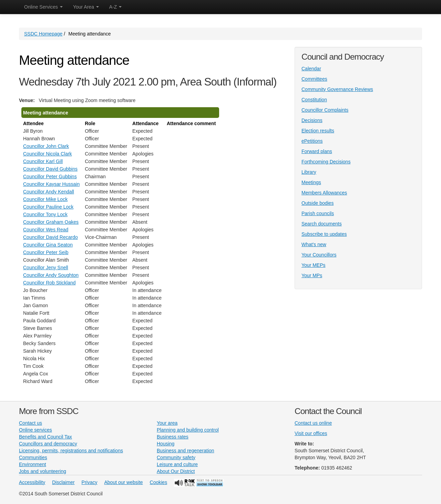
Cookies (159, 482)
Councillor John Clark (46, 146)
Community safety (176, 457)
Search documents (322, 224)
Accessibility (32, 482)
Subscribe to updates (324, 234)
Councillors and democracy (48, 444)
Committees (314, 79)
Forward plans (317, 151)
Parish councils (318, 213)
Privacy (90, 482)
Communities (33, 457)
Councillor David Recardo (50, 237)
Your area (167, 423)
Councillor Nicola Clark (48, 154)
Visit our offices (311, 433)
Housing (166, 444)
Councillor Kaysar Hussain (51, 184)
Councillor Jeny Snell (46, 268)
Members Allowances (324, 193)
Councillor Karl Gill (43, 161)
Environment (33, 464)
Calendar (311, 69)
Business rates (173, 437)
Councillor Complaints (325, 110)
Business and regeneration (186, 451)
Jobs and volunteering (43, 471)
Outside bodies (317, 203)
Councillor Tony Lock (45, 214)
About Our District (176, 471)
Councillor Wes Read (46, 230)
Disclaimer (63, 482)
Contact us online (313, 423)
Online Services (43, 7)
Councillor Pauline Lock (48, 207)
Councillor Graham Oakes (51, 222)
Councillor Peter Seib (46, 252)
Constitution (314, 100)
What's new (314, 244)
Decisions (312, 120)
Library (309, 172)
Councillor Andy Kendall (49, 192)
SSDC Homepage (43, 34)
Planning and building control (188, 430)
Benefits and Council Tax (45, 437)
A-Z (115, 7)
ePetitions (312, 141)
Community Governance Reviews (337, 89)
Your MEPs (314, 265)
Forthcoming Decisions (326, 162)
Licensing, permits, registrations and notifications (71, 451)
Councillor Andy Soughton (51, 275)
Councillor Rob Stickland (49, 283)
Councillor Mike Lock (45, 199)
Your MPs (312, 275)
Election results (318, 131)
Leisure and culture (177, 464)
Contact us (30, 423)
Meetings (311, 182)
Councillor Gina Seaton (48, 245)
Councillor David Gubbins (50, 169)
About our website (124, 482)
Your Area (86, 7)
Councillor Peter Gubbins (50, 177)
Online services (35, 430)
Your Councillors (319, 255)
